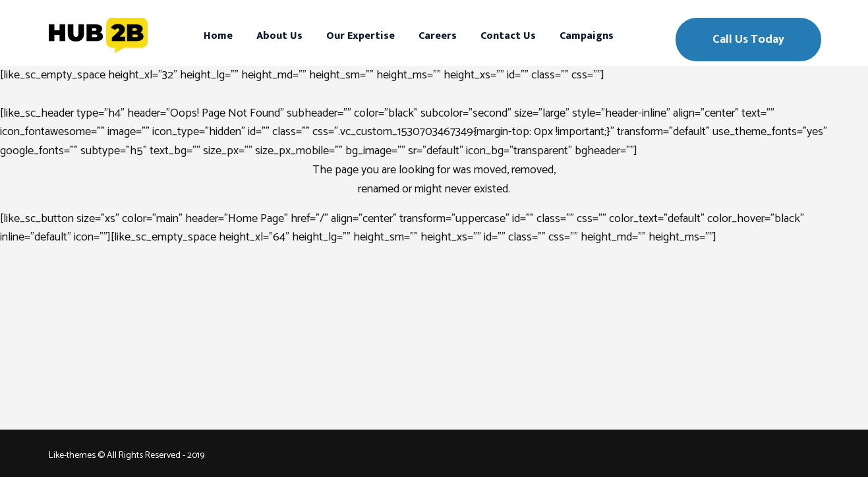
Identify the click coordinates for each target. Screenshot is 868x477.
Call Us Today (748, 40)
